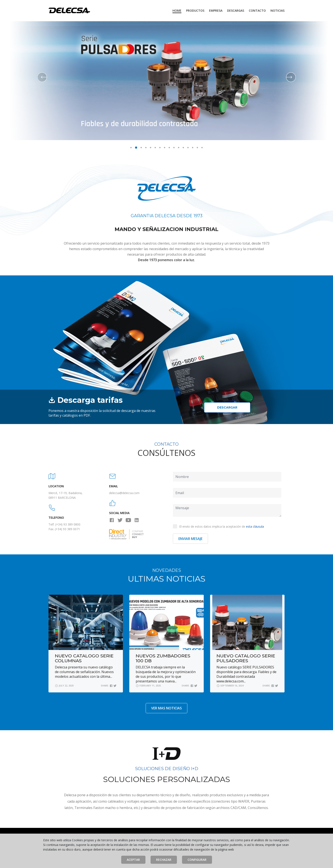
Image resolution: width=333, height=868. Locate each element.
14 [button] (193, 148)
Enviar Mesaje (190, 539)
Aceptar (133, 860)
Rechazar (164, 860)
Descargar (227, 407)
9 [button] (169, 148)
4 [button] (146, 148)
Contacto (257, 11)
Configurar (197, 860)
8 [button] (165, 148)
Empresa (216, 11)
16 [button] (202, 148)
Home (177, 11)
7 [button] (160, 148)
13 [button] (188, 148)
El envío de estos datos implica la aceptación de (218, 526)
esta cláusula (255, 526)
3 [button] (141, 148)
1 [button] (131, 148)
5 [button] (151, 148)
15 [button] (197, 148)
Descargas (236, 11)
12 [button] (183, 148)
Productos (195, 11)
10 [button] (174, 148)
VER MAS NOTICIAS (166, 708)
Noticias (277, 11)
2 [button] (136, 148)
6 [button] (155, 148)
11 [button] (179, 148)
